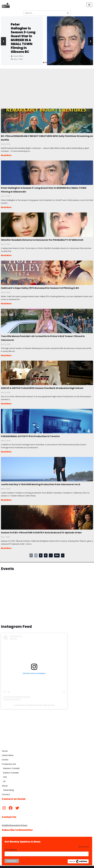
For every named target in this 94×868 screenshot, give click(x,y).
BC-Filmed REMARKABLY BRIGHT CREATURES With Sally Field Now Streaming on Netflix (47, 121)
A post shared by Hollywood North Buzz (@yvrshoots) (34, 702)
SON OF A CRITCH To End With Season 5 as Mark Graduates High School (47, 371)
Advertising (8, 787)
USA (5, 774)
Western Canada (11, 766)
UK (4, 779)
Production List (9, 761)
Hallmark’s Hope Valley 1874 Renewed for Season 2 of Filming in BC (47, 272)
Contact (6, 792)
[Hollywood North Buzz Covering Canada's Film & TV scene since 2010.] (6, 5)
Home (5, 748)
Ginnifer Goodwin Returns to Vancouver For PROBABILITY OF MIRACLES (47, 224)
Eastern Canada (11, 770)
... (51, 553)
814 (57, 553)
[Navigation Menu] (89, 5)
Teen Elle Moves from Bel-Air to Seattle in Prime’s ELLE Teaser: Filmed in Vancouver (47, 319)
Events (5, 757)
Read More (6, 155)
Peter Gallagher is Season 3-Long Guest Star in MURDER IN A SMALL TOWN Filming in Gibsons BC (23, 38)
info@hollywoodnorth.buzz (15, 823)
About (5, 783)
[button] (44, 62)
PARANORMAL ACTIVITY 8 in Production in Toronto (47, 419)
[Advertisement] (47, 86)
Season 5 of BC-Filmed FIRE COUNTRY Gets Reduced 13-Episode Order (47, 515)
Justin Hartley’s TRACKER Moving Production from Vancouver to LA (47, 467)
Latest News (8, 752)
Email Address (12, 847)
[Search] (44, 13)
